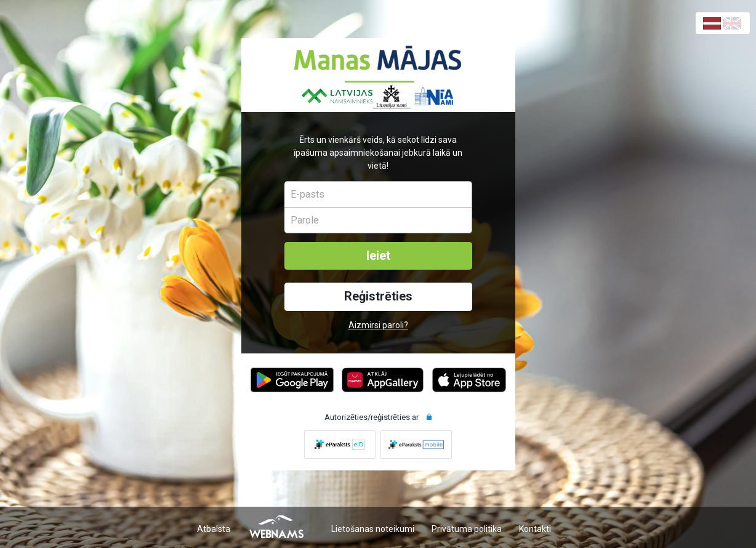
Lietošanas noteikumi (373, 529)
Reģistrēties (378, 296)
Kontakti (535, 529)
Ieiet (378, 256)
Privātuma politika (467, 529)
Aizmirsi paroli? (378, 325)
